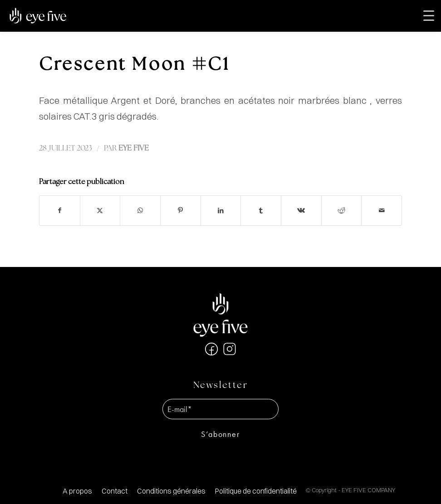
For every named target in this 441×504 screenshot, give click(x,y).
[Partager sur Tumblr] (261, 211)
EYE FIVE (134, 148)
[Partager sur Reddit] (342, 211)
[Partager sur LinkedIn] (221, 211)
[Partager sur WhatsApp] (140, 211)
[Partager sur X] (100, 211)
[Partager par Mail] (382, 211)
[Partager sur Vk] (301, 211)
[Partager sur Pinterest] (181, 211)
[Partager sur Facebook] (60, 211)
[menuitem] (77, 491)
